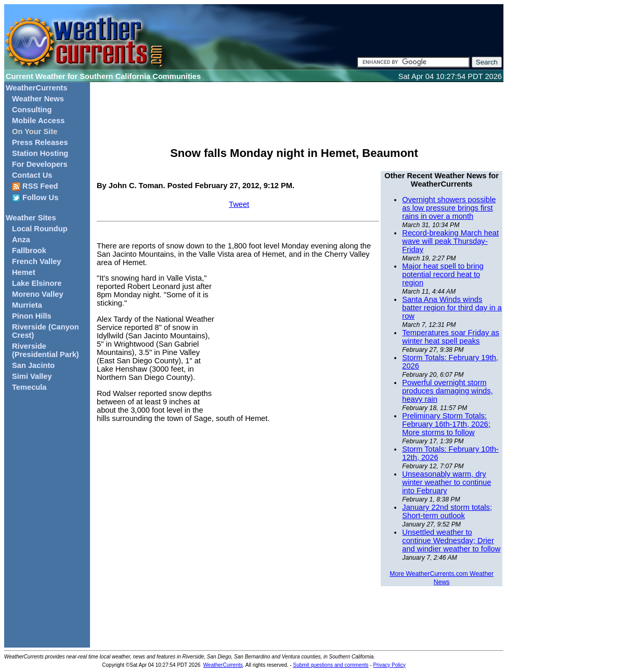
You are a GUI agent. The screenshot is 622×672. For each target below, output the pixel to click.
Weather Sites (31, 218)
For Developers (40, 164)
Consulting (32, 110)
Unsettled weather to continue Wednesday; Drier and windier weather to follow (451, 541)
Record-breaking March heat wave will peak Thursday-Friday (450, 241)
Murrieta (27, 305)
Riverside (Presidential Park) (46, 350)
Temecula (29, 387)
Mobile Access (38, 121)
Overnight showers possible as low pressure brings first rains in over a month (449, 208)
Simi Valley (32, 376)
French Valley (37, 261)
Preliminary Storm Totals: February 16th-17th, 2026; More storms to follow (446, 424)
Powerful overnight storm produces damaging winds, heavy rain (447, 391)
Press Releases (40, 142)
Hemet (24, 272)
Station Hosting (40, 153)
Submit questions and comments (331, 665)
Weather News (38, 99)
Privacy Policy (389, 665)
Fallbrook (29, 251)
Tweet (239, 204)
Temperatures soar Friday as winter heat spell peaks (451, 337)
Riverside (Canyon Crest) (46, 331)
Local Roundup (40, 229)
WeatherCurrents (37, 88)
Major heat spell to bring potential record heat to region (443, 274)
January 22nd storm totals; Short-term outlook (447, 511)
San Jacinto (33, 365)
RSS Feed (35, 186)
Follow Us (35, 198)
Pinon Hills (32, 316)
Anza (21, 240)
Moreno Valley (38, 294)
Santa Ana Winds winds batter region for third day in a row (452, 308)
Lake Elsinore (37, 283)
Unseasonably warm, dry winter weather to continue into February (446, 482)
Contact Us (32, 175)
